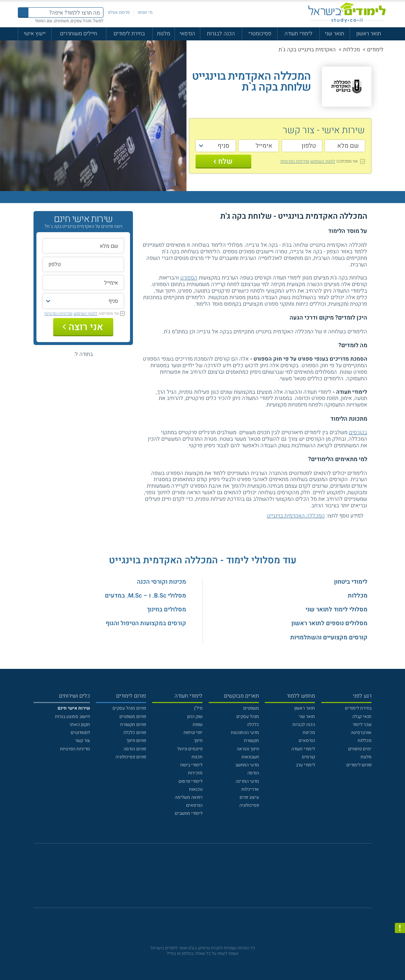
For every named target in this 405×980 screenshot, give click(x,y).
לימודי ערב (305, 765)
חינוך (198, 741)
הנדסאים (307, 741)
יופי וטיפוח (193, 733)
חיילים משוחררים (79, 33)
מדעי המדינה (247, 781)
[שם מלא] (345, 146)
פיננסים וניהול (190, 749)
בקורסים (358, 432)
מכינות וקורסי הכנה (162, 582)
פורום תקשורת (133, 725)
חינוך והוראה (248, 749)
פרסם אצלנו (119, 12)
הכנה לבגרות (221, 33)
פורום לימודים (359, 765)
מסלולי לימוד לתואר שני (337, 610)
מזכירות (195, 773)
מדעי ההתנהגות (245, 733)
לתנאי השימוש (323, 161)
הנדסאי (187, 33)
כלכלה (253, 725)
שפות (198, 725)
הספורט (189, 278)
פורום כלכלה (135, 733)
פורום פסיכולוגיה (131, 757)
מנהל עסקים (248, 717)
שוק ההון (195, 717)
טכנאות (196, 789)
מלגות (164, 33)
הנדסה (253, 773)
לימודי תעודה (298, 33)
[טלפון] (302, 146)
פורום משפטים (133, 717)
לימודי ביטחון (351, 582)
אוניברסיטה (361, 733)
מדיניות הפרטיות (75, 749)
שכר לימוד (362, 725)
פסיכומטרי (260, 33)
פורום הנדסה (135, 749)
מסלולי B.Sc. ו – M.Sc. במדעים (146, 596)
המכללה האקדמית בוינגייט (296, 516)
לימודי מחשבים (189, 813)
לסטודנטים (80, 733)
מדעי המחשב (247, 765)
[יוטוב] (211, 879)
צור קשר (82, 741)
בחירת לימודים (129, 33)
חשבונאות (250, 757)
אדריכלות (250, 789)
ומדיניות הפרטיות (295, 161)
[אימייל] (259, 146)
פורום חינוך (136, 741)
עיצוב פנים (249, 797)
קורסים (308, 757)
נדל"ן (198, 708)
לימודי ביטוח (191, 765)
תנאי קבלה (362, 717)
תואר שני (335, 33)
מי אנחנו (145, 12)
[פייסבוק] (198, 879)
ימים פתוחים (360, 749)
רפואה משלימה (189, 797)
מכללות (351, 49)
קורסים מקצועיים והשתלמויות (329, 638)
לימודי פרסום (190, 781)
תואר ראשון (369, 33)
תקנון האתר (80, 725)
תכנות (197, 757)
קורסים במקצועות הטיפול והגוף (146, 623)
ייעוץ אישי (35, 33)
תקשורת (251, 741)
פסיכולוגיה (249, 805)
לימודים (375, 49)
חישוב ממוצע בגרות (72, 717)
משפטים (251, 708)
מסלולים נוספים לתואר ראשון (329, 623)
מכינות (309, 733)
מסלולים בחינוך (166, 610)
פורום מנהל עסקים (129, 708)
